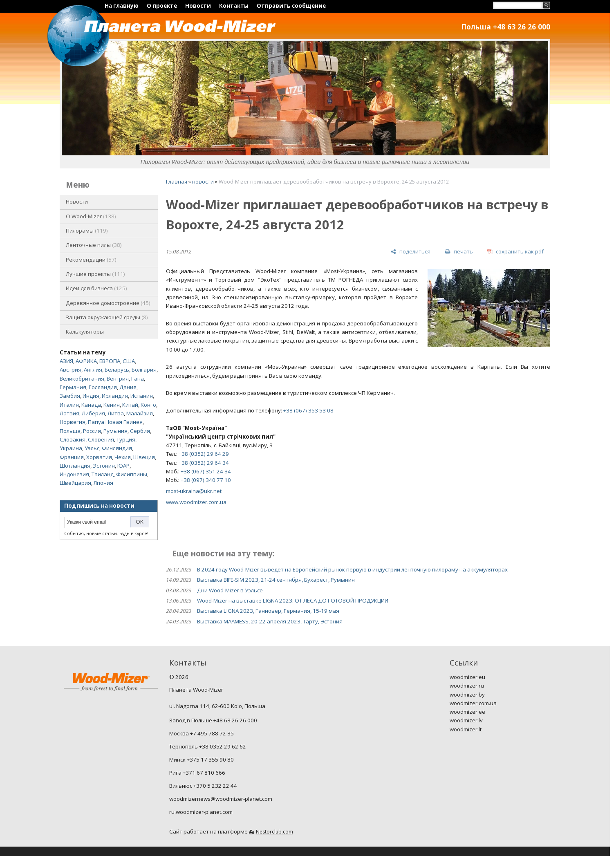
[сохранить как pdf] (515, 252)
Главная (177, 182)
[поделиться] (411, 252)
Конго (148, 405)
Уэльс (92, 448)
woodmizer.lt (466, 729)
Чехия (123, 457)
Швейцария (75, 483)
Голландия (103, 387)
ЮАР (123, 466)
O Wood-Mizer (91, 216)
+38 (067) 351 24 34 (206, 471)
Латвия (69, 413)
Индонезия (74, 474)
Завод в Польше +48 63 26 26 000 (213, 720)
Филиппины (132, 474)
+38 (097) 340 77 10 (206, 480)
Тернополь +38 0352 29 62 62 (208, 746)
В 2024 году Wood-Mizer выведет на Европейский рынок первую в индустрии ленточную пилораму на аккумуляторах (352, 569)
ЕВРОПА (110, 361)
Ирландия (115, 396)
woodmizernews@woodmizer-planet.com (221, 799)
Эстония (104, 466)
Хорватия (99, 457)
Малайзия (140, 413)
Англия (93, 370)
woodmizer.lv (466, 720)
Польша (70, 431)
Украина (71, 448)
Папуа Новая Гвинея (115, 422)
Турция (126, 439)
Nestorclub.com (274, 832)
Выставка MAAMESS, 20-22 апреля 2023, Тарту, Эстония (270, 621)
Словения (101, 439)
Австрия (71, 370)
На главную (122, 6)
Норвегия (73, 422)
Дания (128, 387)
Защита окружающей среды (107, 317)
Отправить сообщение (291, 6)
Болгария (144, 370)
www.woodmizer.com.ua (196, 502)
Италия (69, 405)
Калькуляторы (85, 332)
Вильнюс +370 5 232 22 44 (203, 786)
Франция (72, 457)
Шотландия (75, 466)
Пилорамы (87, 231)
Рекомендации (91, 260)
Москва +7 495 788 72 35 (202, 733)
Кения (112, 405)
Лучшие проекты (95, 274)
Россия (92, 431)
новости (203, 182)
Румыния (115, 431)
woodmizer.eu (467, 677)
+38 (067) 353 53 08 (308, 410)
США (129, 361)
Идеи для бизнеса (96, 288)
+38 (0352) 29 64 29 (204, 454)
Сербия (140, 431)
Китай (130, 405)
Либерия (93, 413)
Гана (138, 379)
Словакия (73, 439)
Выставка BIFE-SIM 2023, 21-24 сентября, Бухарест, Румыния (276, 580)
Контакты (234, 6)
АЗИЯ (66, 361)
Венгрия (118, 379)
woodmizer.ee (467, 712)
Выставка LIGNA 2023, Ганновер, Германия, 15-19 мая (268, 611)
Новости (198, 6)
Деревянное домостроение (108, 303)
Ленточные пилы (94, 245)
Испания (142, 396)
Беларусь (117, 370)
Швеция (144, 457)
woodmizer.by (467, 695)
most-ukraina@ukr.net (194, 491)
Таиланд (103, 474)
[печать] (459, 252)
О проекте (162, 6)
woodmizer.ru (467, 686)
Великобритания (82, 379)
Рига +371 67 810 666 (197, 773)
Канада (91, 405)
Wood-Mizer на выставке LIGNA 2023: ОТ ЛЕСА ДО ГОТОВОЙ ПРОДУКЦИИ (293, 601)
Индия (91, 396)
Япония (103, 483)
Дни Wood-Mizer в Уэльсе (230, 590)
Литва (116, 413)
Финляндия (117, 448)
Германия (73, 387)
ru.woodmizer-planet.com (201, 812)
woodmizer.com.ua (473, 703)
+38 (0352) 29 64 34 (204, 463)
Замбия (70, 396)
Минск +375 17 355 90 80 (202, 760)
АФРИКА (86, 361)
